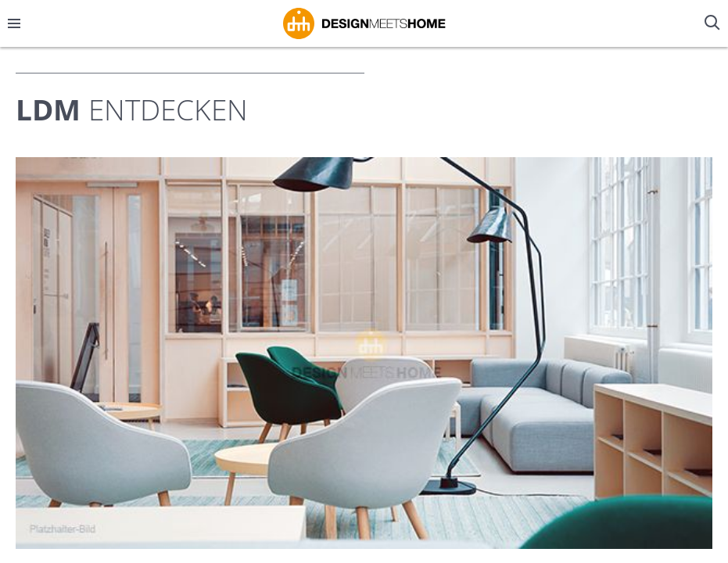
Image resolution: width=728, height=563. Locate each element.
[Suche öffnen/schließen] (714, 23)
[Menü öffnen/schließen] (14, 23)
